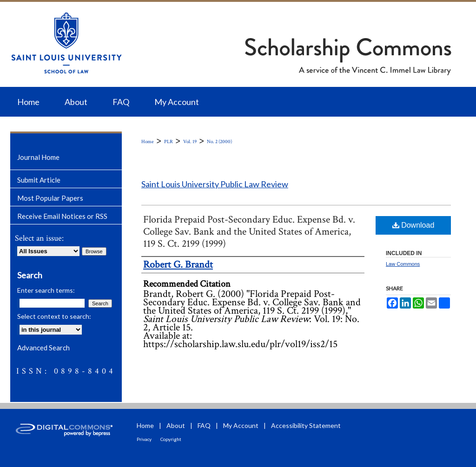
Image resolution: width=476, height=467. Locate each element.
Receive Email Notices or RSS (62, 216)
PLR (169, 142)
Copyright (171, 439)
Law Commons (403, 264)
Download (413, 225)
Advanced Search (43, 348)
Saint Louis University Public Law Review (215, 184)
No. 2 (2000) (219, 142)
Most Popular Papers (50, 198)
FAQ (204, 425)
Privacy (144, 439)
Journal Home (38, 157)
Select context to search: (54, 316)
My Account (241, 425)
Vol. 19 (190, 142)
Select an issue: (39, 238)
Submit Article (39, 180)
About (176, 425)
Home (148, 142)
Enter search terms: (46, 290)
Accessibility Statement (306, 425)
